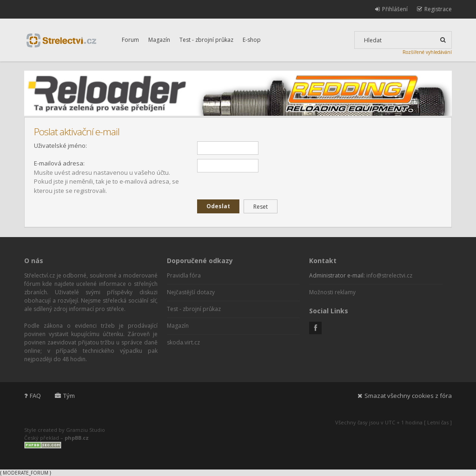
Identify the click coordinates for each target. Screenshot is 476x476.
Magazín (159, 40)
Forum (130, 40)
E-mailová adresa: (59, 163)
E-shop (252, 40)
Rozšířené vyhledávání (427, 52)
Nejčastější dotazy (191, 292)
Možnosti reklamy (332, 292)
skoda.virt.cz (183, 342)
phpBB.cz (77, 438)
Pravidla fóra (184, 275)
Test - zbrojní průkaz (206, 40)
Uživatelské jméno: (60, 145)
